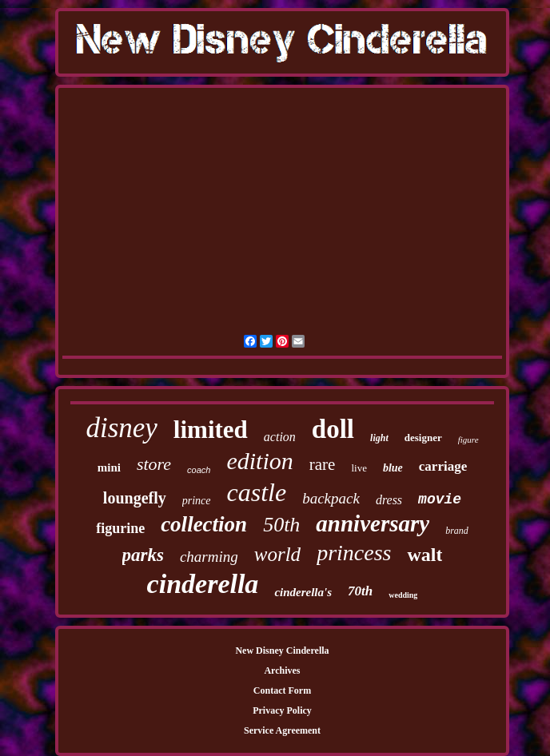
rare (323, 464)
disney (121, 428)
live (359, 468)
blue (393, 468)
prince (197, 501)
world (277, 554)
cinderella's (303, 592)
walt (424, 555)
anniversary (373, 523)
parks (143, 555)
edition (259, 461)
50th (281, 525)
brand (457, 531)
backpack (331, 498)
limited (211, 430)
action (280, 437)
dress (389, 500)
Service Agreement (282, 730)
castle (257, 492)
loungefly (135, 498)
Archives (282, 670)
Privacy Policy (282, 710)
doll (333, 429)
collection (204, 524)
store (154, 464)
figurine (120, 528)
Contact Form (282, 690)
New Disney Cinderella (282, 651)
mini (109, 468)
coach (199, 470)
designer (423, 438)
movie (440, 499)
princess (354, 553)
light (379, 438)
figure (468, 440)
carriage (443, 466)
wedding (403, 595)
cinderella (203, 584)
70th (360, 591)
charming (209, 557)
